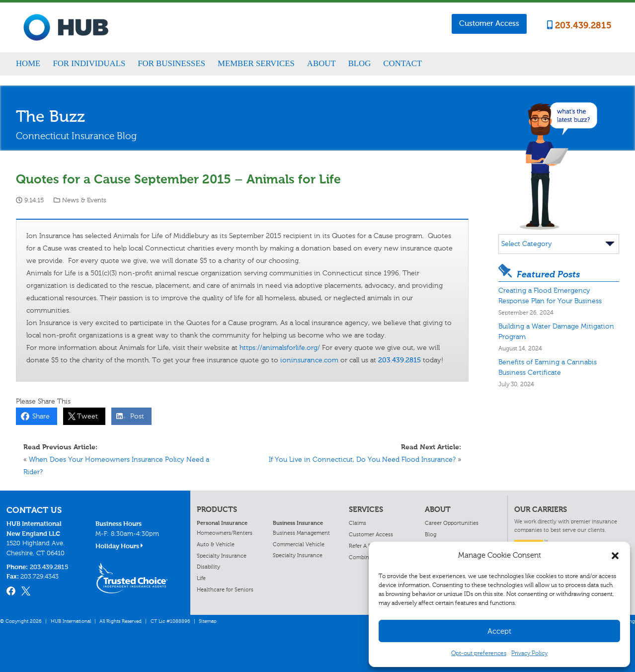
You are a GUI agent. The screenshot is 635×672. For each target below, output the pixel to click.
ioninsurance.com (309, 360)
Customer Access (489, 23)
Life (201, 578)
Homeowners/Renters (225, 533)
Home (28, 63)
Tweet (85, 416)
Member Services (256, 63)
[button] (615, 556)
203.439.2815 (579, 26)
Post (135, 416)
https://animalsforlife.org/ (280, 348)
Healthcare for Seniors (225, 589)
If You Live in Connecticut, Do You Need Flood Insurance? (362, 460)
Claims (357, 523)
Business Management (301, 533)
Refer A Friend (366, 546)
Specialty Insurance (222, 556)
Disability (208, 567)
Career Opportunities (452, 523)
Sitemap (208, 621)
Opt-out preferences (479, 653)
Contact (402, 63)
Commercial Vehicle (299, 544)
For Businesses (171, 63)
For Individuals (89, 63)
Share (39, 416)
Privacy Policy (529, 653)
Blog (360, 63)
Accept (499, 631)
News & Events (84, 200)
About (321, 63)
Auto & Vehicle (216, 544)
